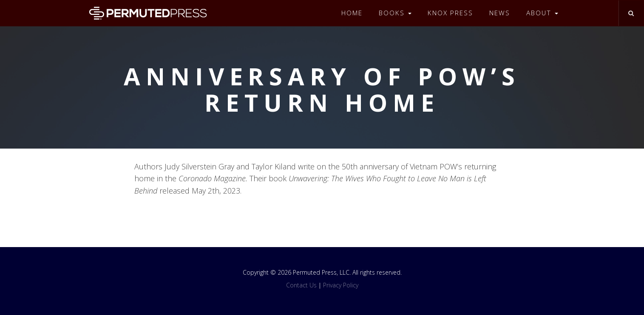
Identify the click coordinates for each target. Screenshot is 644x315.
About (542, 13)
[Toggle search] (631, 13)
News (500, 13)
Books (395, 13)
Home (352, 13)
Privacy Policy (341, 285)
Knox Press (450, 13)
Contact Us (301, 285)
